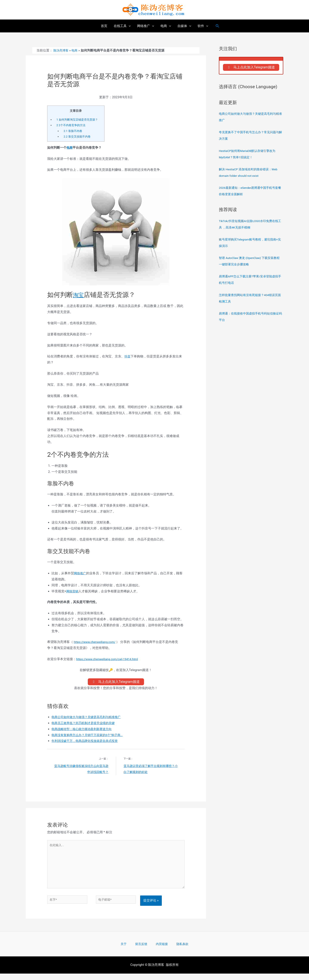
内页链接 (159, 950)
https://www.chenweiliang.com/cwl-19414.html (110, 659)
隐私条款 (175, 950)
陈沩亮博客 (61, 50)
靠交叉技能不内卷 (78, 136)
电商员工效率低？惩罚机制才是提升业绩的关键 (85, 724)
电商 (76, 50)
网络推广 (80, 573)
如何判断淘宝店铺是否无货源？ (79, 119)
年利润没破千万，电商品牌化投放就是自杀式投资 (87, 742)
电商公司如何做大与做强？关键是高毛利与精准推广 (89, 718)
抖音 (128, 356)
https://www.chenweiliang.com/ (97, 642)
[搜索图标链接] (218, 26)
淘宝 (79, 295)
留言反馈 (143, 950)
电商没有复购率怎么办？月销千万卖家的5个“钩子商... (90, 736)
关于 (130, 950)
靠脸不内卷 (73, 131)
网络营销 (73, 591)
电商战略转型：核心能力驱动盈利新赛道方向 (84, 730)
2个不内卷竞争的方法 (72, 125)
